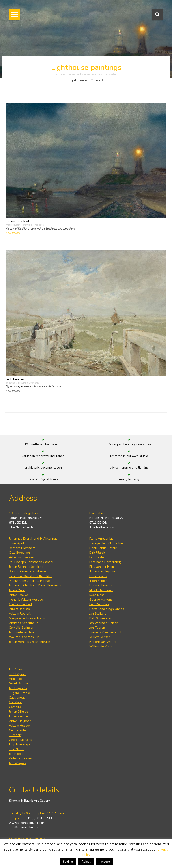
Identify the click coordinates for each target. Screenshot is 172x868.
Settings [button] (68, 862)
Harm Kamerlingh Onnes (107, 609)
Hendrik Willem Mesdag (26, 600)
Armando (15, 679)
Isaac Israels (98, 576)
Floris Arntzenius (101, 539)
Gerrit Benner (19, 683)
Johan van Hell (19, 716)
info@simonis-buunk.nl (25, 827)
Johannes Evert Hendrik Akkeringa (33, 539)
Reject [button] (86, 862)
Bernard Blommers (22, 548)
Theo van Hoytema (103, 571)
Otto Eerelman (19, 553)
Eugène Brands (20, 693)
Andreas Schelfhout (23, 623)
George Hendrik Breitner (107, 543)
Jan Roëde (16, 754)
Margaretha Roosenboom (27, 618)
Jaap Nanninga (19, 744)
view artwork (14, 233)
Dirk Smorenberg (101, 618)
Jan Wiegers (18, 763)
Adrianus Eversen (21, 557)
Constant (15, 702)
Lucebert (15, 735)
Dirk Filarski (98, 553)
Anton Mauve (18, 595)
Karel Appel (17, 674)
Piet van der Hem (102, 567)
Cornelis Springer (21, 628)
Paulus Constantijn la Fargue (29, 581)
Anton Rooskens (21, 758)
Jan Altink (16, 669)
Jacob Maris (17, 590)
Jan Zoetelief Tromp (23, 632)
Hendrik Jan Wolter (103, 642)
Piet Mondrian (99, 604)
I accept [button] (104, 862)
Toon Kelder (98, 581)
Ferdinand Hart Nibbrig (105, 562)
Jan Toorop (97, 628)
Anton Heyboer (20, 721)
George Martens (101, 600)
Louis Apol (16, 543)
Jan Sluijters (98, 614)
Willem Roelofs (20, 614)
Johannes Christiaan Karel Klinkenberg (36, 585)
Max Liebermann (101, 590)
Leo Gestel (97, 557)
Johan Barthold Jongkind (26, 567)
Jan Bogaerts (18, 688)
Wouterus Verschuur (24, 637)
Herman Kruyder (101, 585)
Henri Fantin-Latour (103, 548)
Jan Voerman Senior (103, 623)
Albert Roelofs (19, 609)
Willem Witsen (100, 637)
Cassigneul (17, 698)
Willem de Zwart (101, 646)
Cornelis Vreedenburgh (106, 632)
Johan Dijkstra (19, 712)
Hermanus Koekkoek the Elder (30, 576)
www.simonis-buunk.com (27, 823)
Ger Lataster (18, 730)
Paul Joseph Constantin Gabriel (31, 562)
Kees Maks (97, 595)
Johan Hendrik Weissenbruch (30, 642)
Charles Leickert (20, 604)
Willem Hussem (20, 726)
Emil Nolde (17, 749)
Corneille (15, 707)
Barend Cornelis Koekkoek (28, 571)
